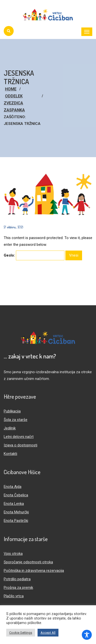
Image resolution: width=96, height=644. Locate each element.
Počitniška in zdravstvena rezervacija (34, 571)
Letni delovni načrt (19, 437)
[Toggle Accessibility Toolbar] (87, 635)
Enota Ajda (13, 487)
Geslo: (34, 255)
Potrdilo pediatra (17, 579)
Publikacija (12, 411)
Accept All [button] (48, 633)
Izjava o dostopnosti (21, 445)
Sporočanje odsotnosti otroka (28, 562)
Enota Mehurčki (16, 512)
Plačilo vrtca (14, 596)
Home (11, 89)
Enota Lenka (14, 504)
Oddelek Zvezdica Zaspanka (14, 103)
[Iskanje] (9, 31)
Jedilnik (10, 428)
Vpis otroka (13, 554)
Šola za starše (16, 420)
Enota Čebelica (16, 495)
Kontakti (10, 454)
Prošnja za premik (18, 588)
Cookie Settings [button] (21, 633)
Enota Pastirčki (16, 521)
